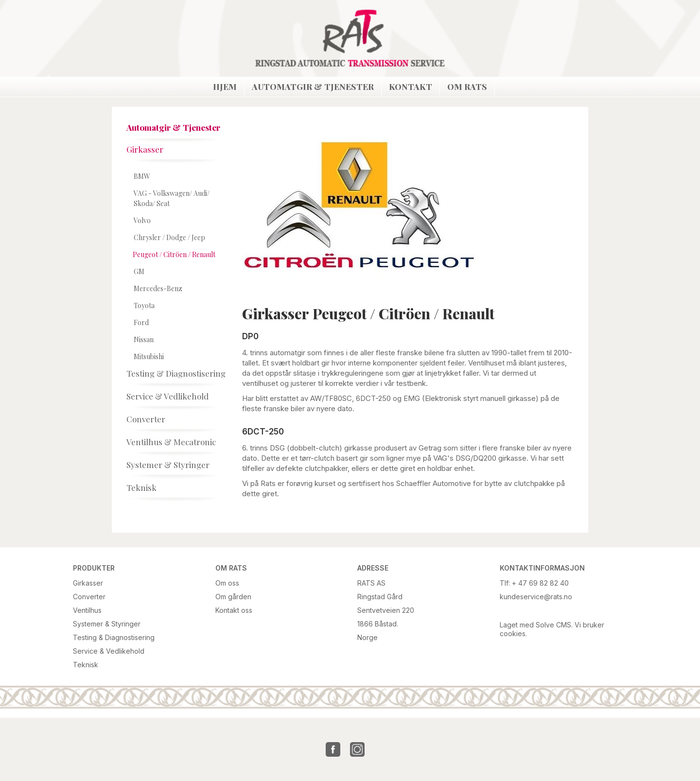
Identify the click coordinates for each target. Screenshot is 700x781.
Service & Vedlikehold (109, 651)
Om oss (227, 583)
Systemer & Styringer (107, 624)
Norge (367, 637)
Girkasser (88, 583)
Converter (89, 597)
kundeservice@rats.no (536, 597)
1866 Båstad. (378, 624)
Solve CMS (553, 625)
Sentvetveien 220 (386, 610)
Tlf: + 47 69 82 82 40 (534, 583)
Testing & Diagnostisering (114, 637)
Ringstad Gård (380, 597)
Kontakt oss (234, 610)
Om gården (233, 597)
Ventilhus (87, 610)
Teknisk (86, 665)
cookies (513, 633)
